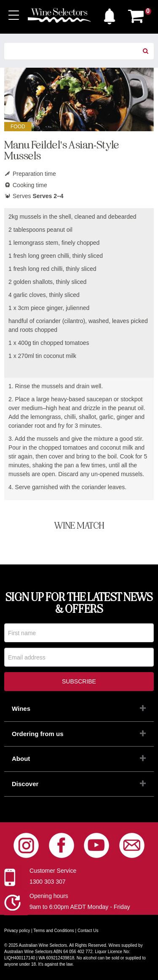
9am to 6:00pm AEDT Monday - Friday (80, 907)
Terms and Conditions (54, 931)
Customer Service (53, 871)
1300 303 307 (48, 882)
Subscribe (79, 681)
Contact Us (88, 931)
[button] (110, 14)
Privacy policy (17, 931)
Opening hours (49, 896)
